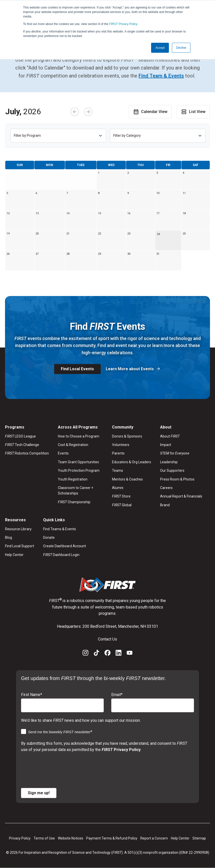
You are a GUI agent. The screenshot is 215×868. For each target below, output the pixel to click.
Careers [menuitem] (166, 488)
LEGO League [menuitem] (20, 436)
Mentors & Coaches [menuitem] (127, 479)
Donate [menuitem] (49, 537)
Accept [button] (160, 48)
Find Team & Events (161, 76)
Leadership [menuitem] (169, 462)
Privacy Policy (123, 24)
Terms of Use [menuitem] (44, 838)
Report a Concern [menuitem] (154, 838)
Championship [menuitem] (74, 502)
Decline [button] (181, 48)
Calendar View (150, 112)
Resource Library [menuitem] (18, 529)
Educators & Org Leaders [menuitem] (132, 462)
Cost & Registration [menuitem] (73, 445)
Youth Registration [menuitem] (73, 479)
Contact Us (107, 639)
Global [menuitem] (122, 505)
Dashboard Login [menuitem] (61, 555)
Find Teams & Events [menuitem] (60, 529)
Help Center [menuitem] (14, 555)
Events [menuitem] (63, 453)
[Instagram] (85, 654)
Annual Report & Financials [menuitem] (181, 496)
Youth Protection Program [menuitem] (79, 470)
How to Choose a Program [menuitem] (79, 436)
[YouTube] (130, 654)
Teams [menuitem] (118, 470)
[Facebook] (107, 654)
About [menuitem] (170, 436)
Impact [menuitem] (166, 445)
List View (193, 112)
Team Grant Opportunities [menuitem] (78, 462)
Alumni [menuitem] (118, 488)
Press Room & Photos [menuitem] (177, 479)
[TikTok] (96, 654)
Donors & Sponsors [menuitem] (127, 436)
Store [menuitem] (121, 496)
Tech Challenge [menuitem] (22, 445)
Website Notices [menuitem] (71, 838)
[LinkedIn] (119, 654)
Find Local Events (77, 369)
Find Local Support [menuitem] (20, 546)
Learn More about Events (130, 369)
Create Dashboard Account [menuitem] (65, 546)
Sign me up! (39, 793)
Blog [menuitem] (9, 537)
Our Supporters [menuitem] (172, 470)
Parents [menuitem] (118, 453)
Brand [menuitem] (165, 505)
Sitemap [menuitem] (199, 838)
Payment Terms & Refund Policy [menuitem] (112, 838)
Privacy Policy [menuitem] (20, 838)
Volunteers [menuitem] (121, 445)
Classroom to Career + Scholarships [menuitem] (76, 490)
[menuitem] (181, 453)
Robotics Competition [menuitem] (27, 453)
